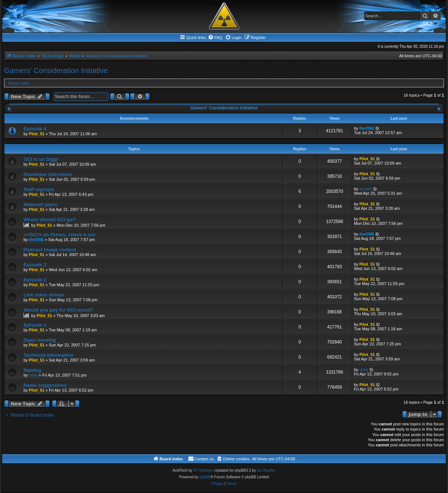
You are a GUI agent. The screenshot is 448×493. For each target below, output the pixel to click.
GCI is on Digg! (41, 159)
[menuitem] (215, 37)
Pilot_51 (37, 134)
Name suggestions (45, 385)
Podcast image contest (50, 250)
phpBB (205, 477)
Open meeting (40, 340)
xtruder (366, 189)
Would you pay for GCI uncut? (58, 310)
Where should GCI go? (50, 219)
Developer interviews (48, 174)
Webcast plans (40, 204)
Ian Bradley (266, 470)
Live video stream (44, 295)
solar (33, 375)
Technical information (48, 355)
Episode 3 (35, 265)
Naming (32, 370)
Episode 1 (35, 325)
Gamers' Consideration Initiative (56, 71)
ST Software (204, 470)
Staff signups (39, 189)
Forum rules (19, 83)
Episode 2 (35, 280)
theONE (367, 128)
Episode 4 (35, 129)
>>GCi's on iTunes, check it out (59, 235)
